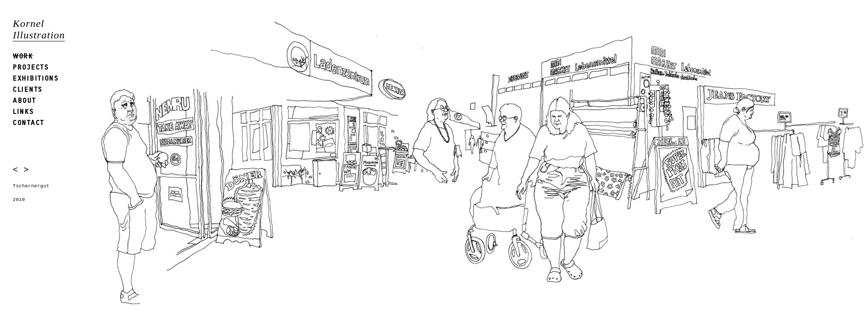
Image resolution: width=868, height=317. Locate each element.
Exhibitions (36, 78)
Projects (31, 67)
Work (23, 56)
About (25, 100)
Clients (28, 89)
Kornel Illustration (39, 29)
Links (23, 111)
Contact (29, 122)
